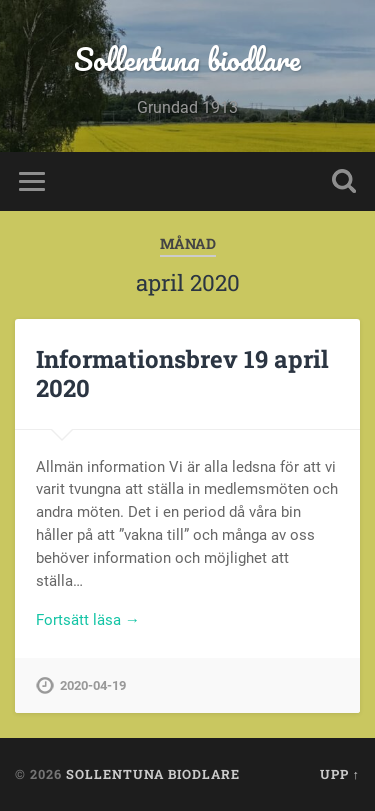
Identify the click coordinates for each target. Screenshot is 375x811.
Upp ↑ (340, 774)
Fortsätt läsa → (88, 620)
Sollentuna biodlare (187, 59)
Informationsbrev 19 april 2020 (182, 373)
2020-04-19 (93, 685)
